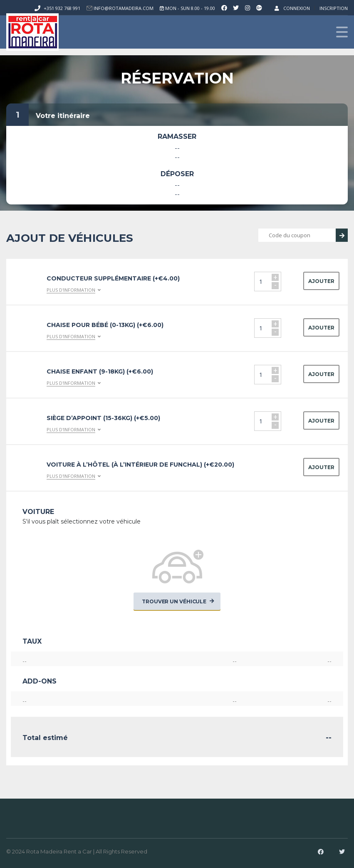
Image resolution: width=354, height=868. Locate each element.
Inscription (334, 8)
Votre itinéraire (63, 116)
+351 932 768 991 (62, 8)
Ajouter (321, 281)
